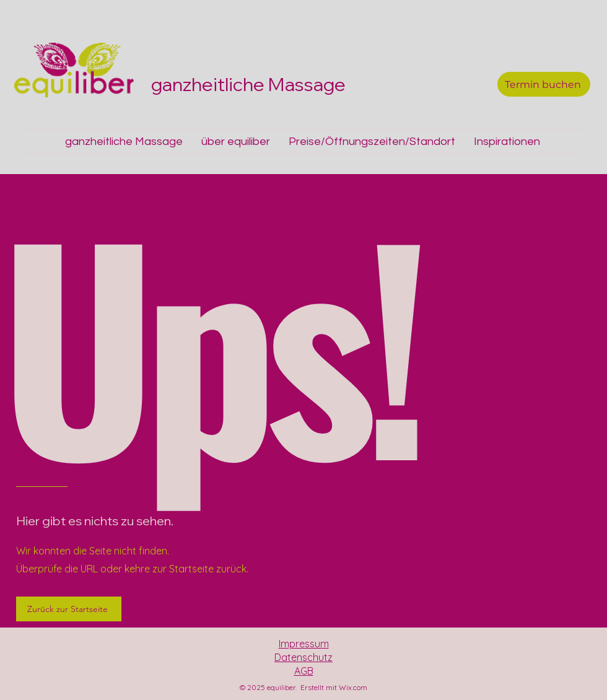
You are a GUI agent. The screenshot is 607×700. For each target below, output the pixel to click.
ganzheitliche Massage (250, 84)
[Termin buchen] (544, 84)
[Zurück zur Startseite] (69, 609)
